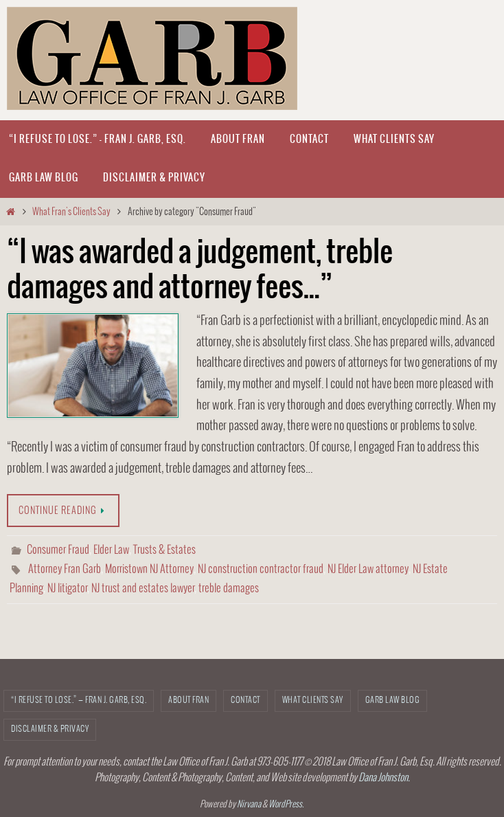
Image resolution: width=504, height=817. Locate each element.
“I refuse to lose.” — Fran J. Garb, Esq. (79, 701)
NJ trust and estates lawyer (143, 589)
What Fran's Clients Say (71, 212)
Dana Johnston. (384, 778)
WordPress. (286, 805)
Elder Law (111, 550)
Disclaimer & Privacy (50, 729)
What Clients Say (313, 701)
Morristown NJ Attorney (149, 569)
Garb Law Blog (393, 701)
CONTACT (245, 701)
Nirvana (249, 805)
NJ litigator (67, 589)
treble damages (229, 589)
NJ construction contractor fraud (261, 569)
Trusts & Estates (164, 550)
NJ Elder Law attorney (368, 569)
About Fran (188, 701)
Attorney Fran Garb (65, 569)
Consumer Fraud (58, 550)
